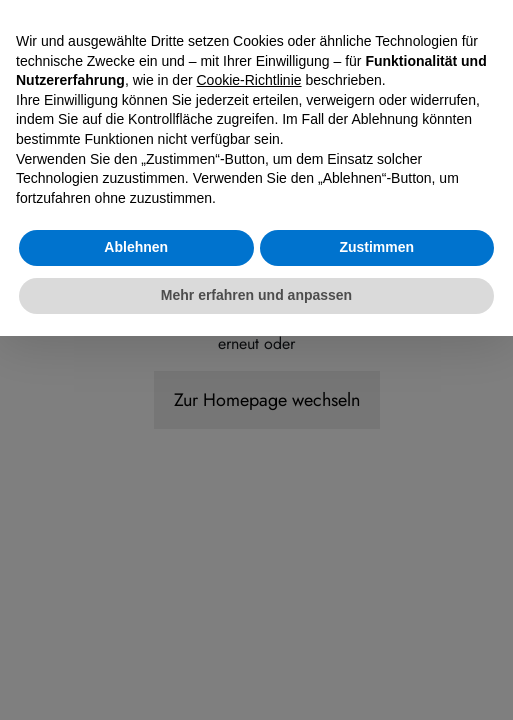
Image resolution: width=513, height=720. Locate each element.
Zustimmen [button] (376, 632)
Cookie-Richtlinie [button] (249, 465)
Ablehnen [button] (136, 632)
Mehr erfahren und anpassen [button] (256, 679)
